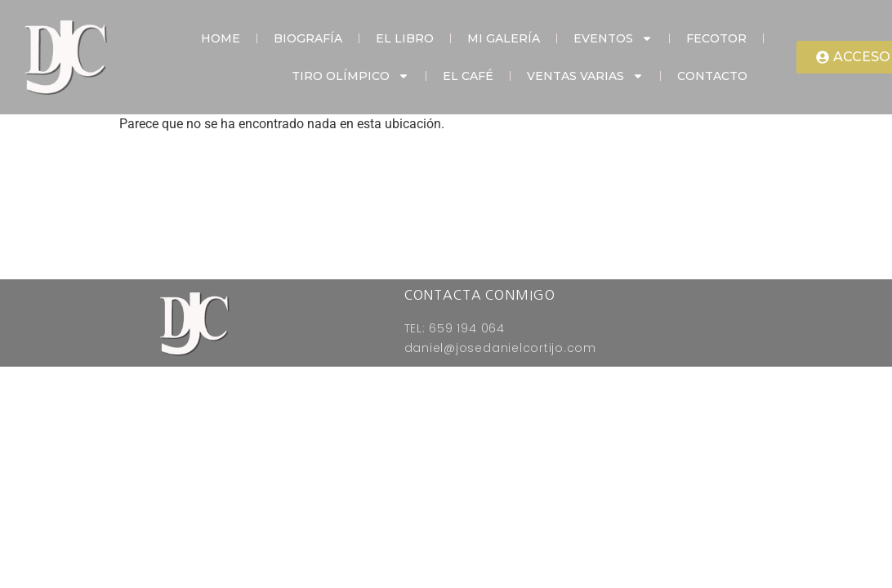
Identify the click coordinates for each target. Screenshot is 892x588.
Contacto (712, 76)
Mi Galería (504, 38)
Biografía (308, 38)
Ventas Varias (585, 76)
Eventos (613, 38)
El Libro (405, 38)
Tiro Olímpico (350, 76)
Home (221, 38)
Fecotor (716, 38)
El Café (468, 76)
